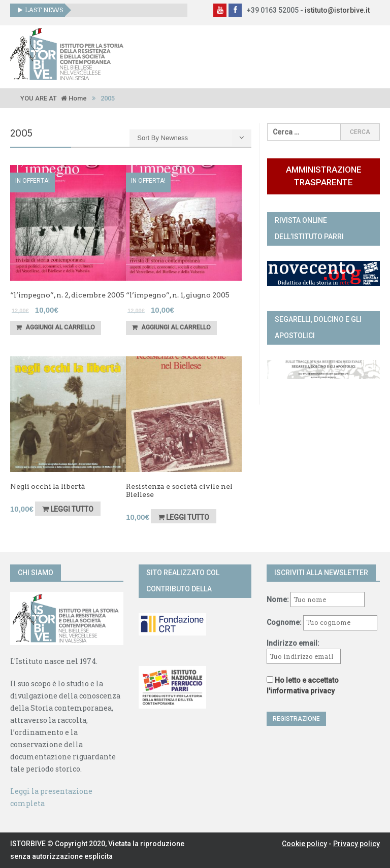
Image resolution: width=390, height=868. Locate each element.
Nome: (278, 599)
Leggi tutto (68, 509)
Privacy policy (356, 844)
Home (74, 98)
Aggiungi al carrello (56, 327)
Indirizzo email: (304, 652)
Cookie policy (304, 844)
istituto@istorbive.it (337, 10)
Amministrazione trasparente (324, 176)
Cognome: (284, 622)
